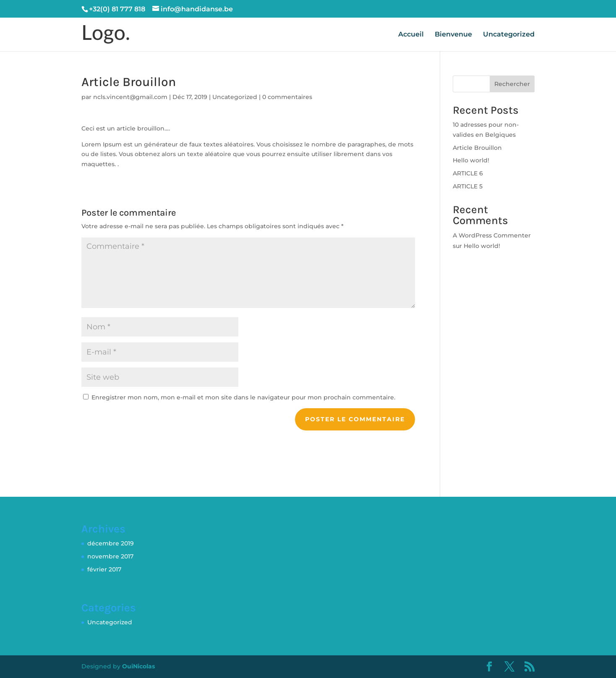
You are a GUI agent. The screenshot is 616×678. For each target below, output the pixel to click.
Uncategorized (509, 35)
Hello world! (471, 160)
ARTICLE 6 (468, 173)
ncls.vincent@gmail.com (130, 97)
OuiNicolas (138, 666)
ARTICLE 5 (468, 186)
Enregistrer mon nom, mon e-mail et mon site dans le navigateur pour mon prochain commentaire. (243, 397)
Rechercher (512, 84)
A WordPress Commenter (492, 235)
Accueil (411, 35)
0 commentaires (287, 97)
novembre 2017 (110, 556)
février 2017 (104, 569)
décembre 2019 (111, 543)
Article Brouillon (477, 148)
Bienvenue (453, 35)
